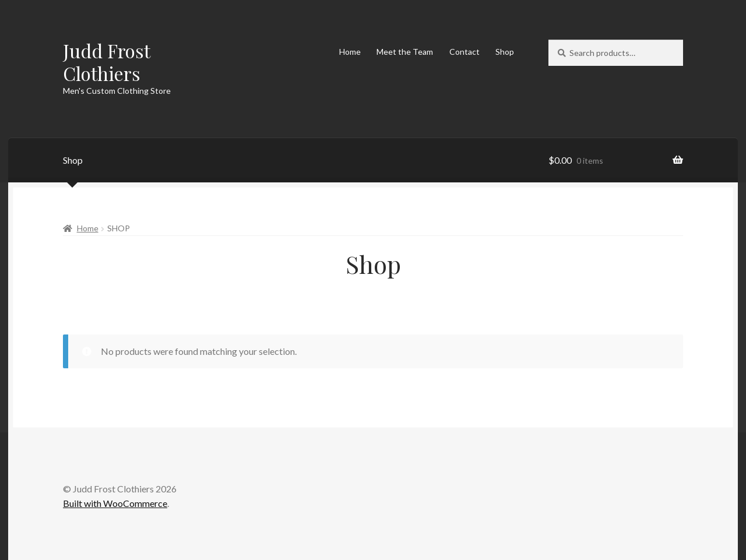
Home (350, 52)
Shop (505, 52)
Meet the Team (405, 52)
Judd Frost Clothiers (106, 62)
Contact (465, 52)
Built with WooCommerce (115, 503)
